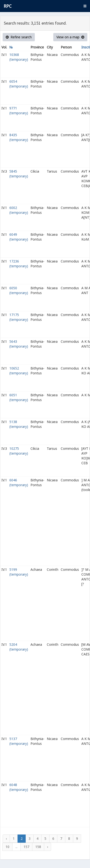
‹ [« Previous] (6, 838)
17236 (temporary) (19, 264)
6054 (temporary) (19, 84)
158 (38, 847)
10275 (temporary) (19, 451)
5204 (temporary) (19, 647)
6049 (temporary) (19, 237)
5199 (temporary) (19, 572)
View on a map (70, 37)
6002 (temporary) (19, 210)
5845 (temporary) (19, 174)
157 (26, 847)
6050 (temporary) (19, 290)
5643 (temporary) (19, 344)
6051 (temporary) (19, 397)
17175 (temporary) (19, 317)
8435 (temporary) (19, 137)
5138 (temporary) (19, 424)
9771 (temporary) (19, 111)
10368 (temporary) (19, 57)
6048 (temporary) (19, 787)
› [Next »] (48, 847)
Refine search (19, 37)
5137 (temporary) (19, 741)
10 (7, 847)
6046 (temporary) (19, 482)
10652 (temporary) (19, 371)
